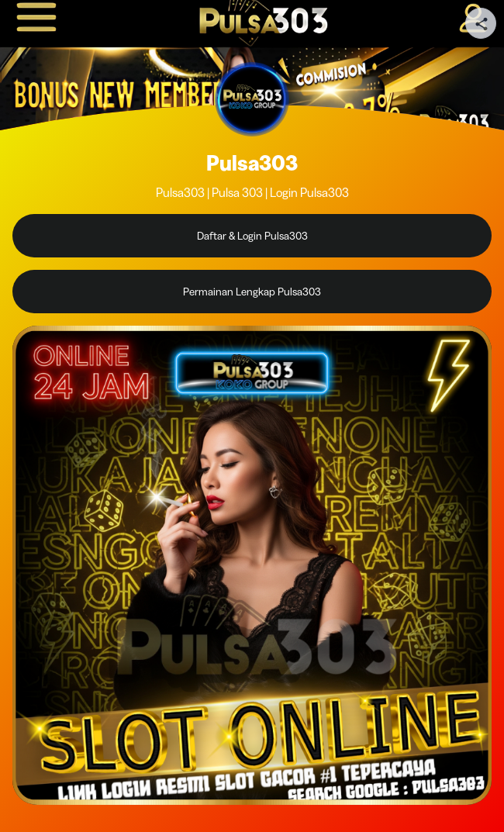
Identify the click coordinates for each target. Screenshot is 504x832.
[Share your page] (481, 23)
